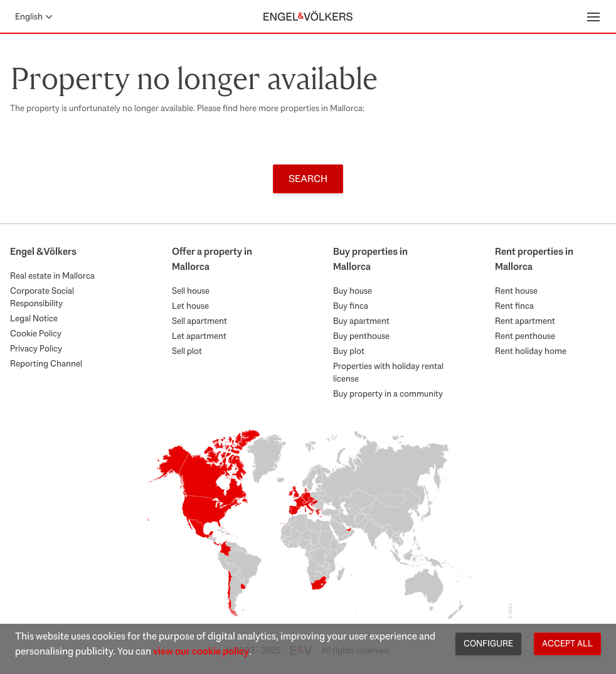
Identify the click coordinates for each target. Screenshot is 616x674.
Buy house (353, 291)
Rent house (516, 291)
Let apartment (199, 336)
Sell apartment (199, 321)
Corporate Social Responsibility (42, 297)
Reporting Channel (46, 363)
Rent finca (514, 306)
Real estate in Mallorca (52, 275)
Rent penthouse (525, 336)
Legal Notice (34, 318)
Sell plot (187, 351)
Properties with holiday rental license (388, 372)
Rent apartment (525, 321)
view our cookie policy (201, 651)
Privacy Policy (36, 348)
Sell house (191, 291)
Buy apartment (361, 321)
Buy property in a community (388, 393)
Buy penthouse (361, 336)
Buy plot (349, 351)
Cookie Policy (36, 333)
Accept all (567, 643)
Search (308, 179)
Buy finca (351, 306)
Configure (488, 643)
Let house (190, 306)
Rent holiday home (531, 351)
